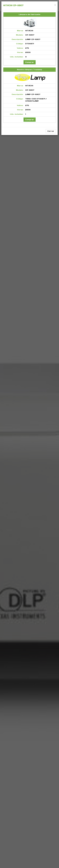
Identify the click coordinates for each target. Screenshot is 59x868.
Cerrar (51, 131)
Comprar (30, 62)
